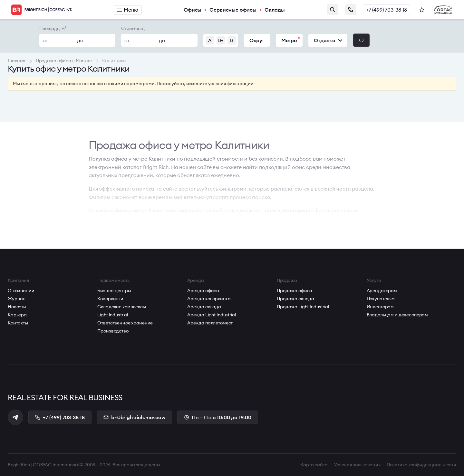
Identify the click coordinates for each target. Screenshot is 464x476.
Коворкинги (110, 299)
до (80, 40)
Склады (275, 10)
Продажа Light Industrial (303, 307)
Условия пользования (357, 465)
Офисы (193, 10)
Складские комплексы (121, 307)
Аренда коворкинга (209, 299)
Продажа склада (295, 299)
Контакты (18, 323)
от (45, 40)
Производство (113, 331)
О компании (21, 291)
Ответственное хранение (125, 323)
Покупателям (381, 299)
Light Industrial (113, 315)
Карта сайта (314, 465)
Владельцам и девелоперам (397, 315)
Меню (127, 10)
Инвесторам (380, 307)
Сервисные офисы (233, 10)
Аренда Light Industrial (212, 315)
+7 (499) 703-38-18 (387, 10)
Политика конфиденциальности (421, 465)
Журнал (17, 299)
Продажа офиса (295, 291)
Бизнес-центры (114, 291)
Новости (17, 307)
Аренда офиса (203, 291)
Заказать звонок (351, 10)
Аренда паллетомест (210, 323)
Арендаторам (382, 291)
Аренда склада (204, 307)
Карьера (17, 315)
